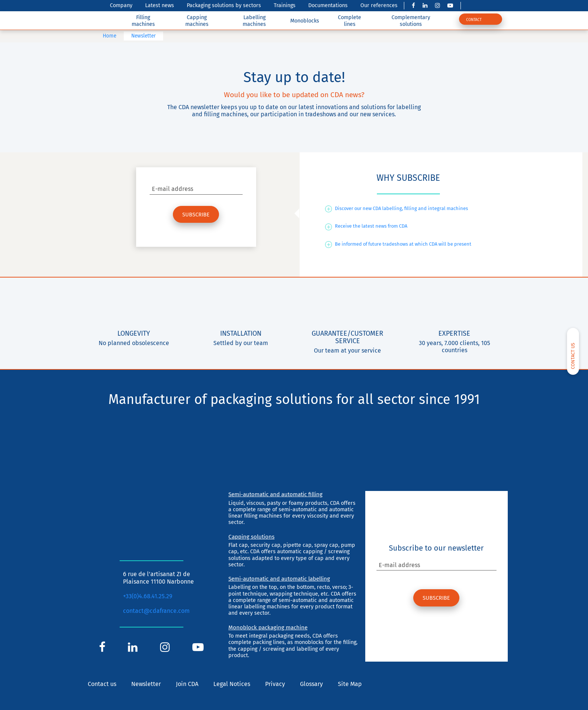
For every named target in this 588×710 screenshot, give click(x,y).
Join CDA (187, 684)
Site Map (350, 684)
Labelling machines (254, 21)
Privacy (275, 684)
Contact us (102, 684)
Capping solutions (251, 537)
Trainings (285, 5)
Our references (379, 5)
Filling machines (143, 21)
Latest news (160, 5)
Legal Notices (232, 684)
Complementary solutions (411, 21)
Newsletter (146, 684)
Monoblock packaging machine (268, 627)
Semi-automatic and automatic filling (275, 494)
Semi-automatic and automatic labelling (279, 579)
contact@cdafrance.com (156, 611)
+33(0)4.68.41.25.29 (148, 596)
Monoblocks (305, 21)
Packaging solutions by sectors (224, 5)
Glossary (311, 684)
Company (121, 5)
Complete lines (349, 21)
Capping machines (197, 21)
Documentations (328, 5)
